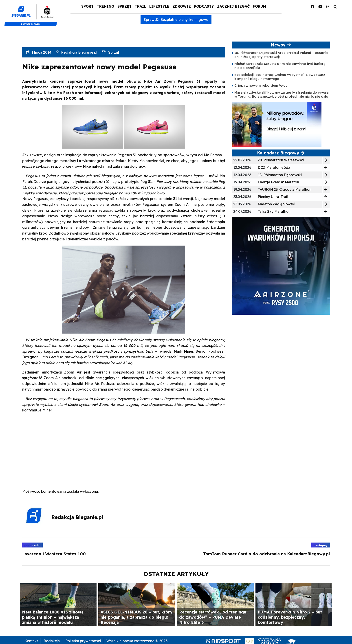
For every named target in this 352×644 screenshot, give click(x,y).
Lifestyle (159, 6)
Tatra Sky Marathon (274, 211)
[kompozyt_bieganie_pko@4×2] (32, 13)
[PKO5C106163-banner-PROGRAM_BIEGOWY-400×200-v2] (277, 124)
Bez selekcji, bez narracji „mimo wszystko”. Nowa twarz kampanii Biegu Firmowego (280, 77)
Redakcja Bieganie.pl (79, 52)
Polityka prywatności (83, 641)
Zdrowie (182, 6)
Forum (259, 6)
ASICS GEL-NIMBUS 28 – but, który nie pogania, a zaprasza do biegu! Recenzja (136, 617)
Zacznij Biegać (233, 6)
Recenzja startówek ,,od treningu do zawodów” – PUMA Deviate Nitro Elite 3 (213, 617)
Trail (140, 6)
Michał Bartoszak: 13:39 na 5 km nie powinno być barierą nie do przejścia (280, 66)
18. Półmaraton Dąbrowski (280, 175)
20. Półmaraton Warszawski (281, 160)
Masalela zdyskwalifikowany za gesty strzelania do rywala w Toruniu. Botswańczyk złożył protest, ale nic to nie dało (281, 94)
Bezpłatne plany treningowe (184, 20)
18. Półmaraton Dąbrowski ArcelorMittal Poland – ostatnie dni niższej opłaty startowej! (281, 55)
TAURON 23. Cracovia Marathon (285, 189)
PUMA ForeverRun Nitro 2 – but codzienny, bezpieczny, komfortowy (290, 617)
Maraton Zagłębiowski (276, 204)
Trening (106, 6)
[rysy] (281, 265)
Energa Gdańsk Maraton (278, 182)
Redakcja (52, 641)
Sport (87, 6)
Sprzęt (124, 6)
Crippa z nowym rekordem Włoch (262, 85)
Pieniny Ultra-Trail (273, 197)
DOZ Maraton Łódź (274, 167)
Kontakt (31, 641)
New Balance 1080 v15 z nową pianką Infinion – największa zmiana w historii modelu (53, 617)
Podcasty (204, 6)
